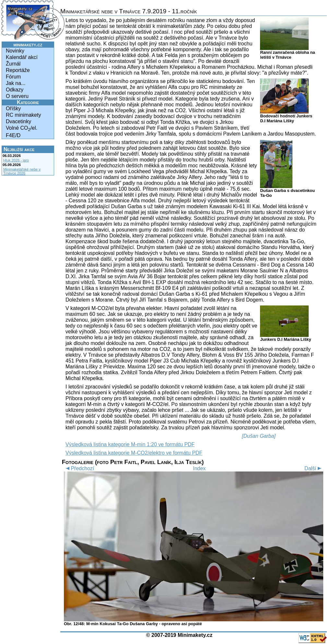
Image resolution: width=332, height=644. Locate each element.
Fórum (13, 77)
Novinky (15, 51)
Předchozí (79, 468)
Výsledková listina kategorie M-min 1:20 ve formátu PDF (130, 444)
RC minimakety (23, 115)
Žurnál (13, 64)
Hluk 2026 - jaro (16, 160)
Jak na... (16, 83)
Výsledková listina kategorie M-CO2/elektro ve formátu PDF (134, 453)
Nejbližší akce (19, 149)
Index (199, 468)
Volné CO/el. (22, 129)
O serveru (17, 96)
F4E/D (13, 135)
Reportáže (18, 70)
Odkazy (15, 90)
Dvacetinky (18, 121)
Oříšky (13, 108)
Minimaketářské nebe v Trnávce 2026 (22, 171)
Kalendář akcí (22, 57)
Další (314, 468)
